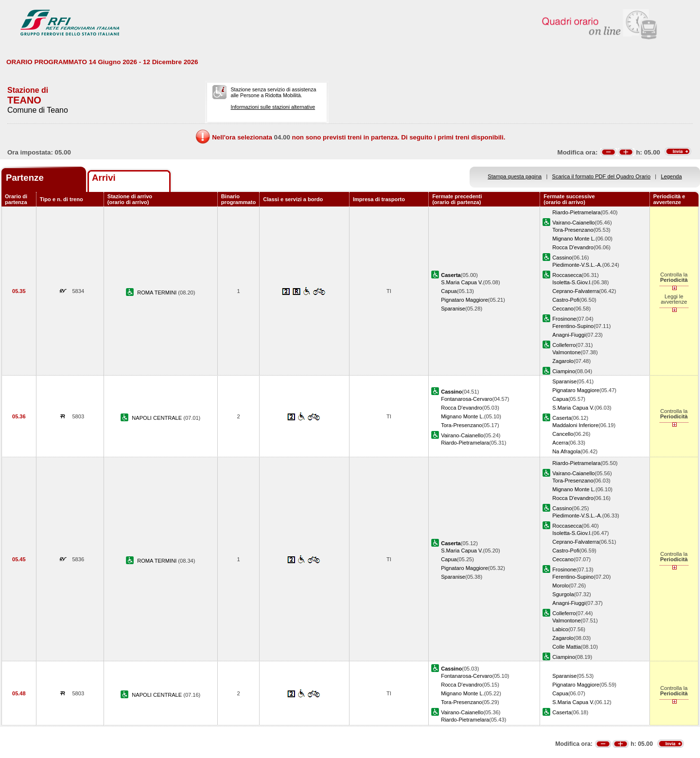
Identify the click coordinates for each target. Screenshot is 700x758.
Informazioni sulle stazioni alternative (273, 107)
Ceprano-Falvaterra (576, 291)
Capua (449, 291)
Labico (560, 629)
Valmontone (566, 352)
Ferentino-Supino (573, 326)
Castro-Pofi (566, 300)
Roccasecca (567, 275)
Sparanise (453, 309)
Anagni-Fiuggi (569, 335)
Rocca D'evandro (573, 247)
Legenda (672, 176)
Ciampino (564, 371)
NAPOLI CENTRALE (157, 418)
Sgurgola (563, 594)
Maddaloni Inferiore (575, 425)
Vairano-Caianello (573, 223)
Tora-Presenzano (573, 230)
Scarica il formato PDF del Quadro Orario (602, 176)
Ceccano (563, 309)
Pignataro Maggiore (464, 300)
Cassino (562, 258)
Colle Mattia (567, 647)
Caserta (562, 418)
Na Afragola (566, 451)
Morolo (560, 586)
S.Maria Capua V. (462, 282)
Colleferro (564, 345)
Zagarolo (563, 361)
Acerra (560, 443)
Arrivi (104, 178)
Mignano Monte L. (574, 239)
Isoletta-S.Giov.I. (572, 282)
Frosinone (564, 319)
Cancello (563, 434)
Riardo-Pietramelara (576, 212)
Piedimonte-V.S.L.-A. (577, 265)
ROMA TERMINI (157, 293)
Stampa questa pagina (515, 176)
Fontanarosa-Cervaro (466, 399)
